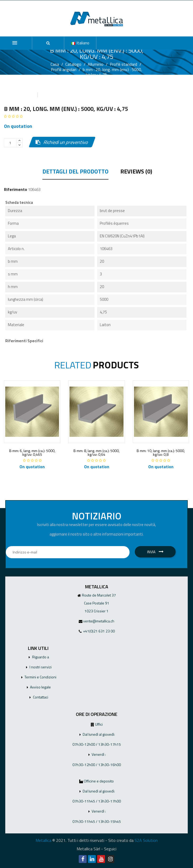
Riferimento (16, 189)
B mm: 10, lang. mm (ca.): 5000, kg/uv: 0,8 (161, 452)
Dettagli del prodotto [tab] (75, 172)
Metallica (43, 840)
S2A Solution (146, 840)
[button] (48, 43)
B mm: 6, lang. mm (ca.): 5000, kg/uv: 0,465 (32, 452)
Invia (155, 552)
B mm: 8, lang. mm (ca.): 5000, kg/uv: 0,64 (97, 452)
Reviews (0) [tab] (136, 172)
